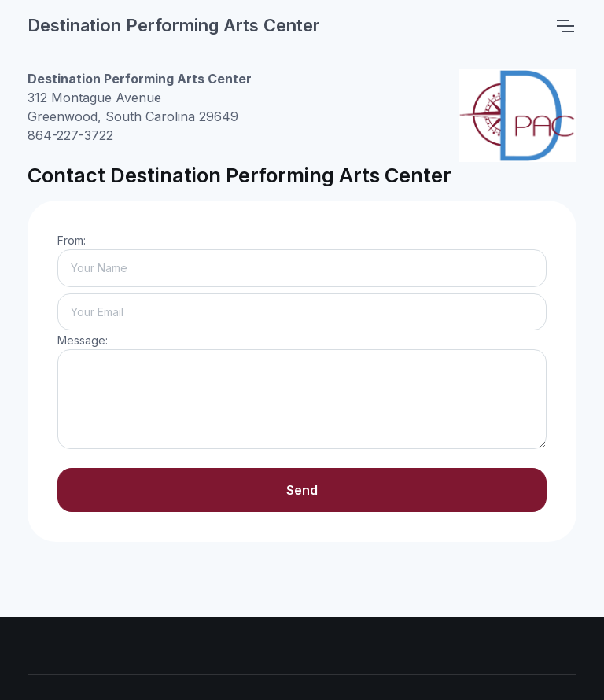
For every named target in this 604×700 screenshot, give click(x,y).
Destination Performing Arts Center (174, 25)
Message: (83, 340)
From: (72, 240)
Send (302, 490)
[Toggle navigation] (565, 26)
